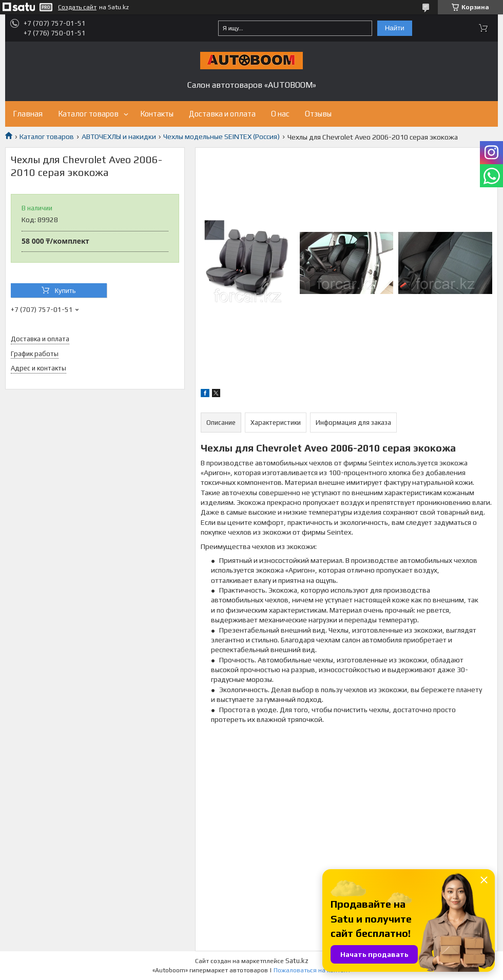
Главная (28, 114)
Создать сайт (77, 7)
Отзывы (318, 114)
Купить (65, 291)
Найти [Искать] (395, 28)
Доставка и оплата (222, 114)
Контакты (157, 114)
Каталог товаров (88, 114)
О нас (280, 114)
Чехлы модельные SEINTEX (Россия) (221, 136)
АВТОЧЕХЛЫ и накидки (119, 136)
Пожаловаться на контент (312, 970)
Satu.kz (297, 961)
